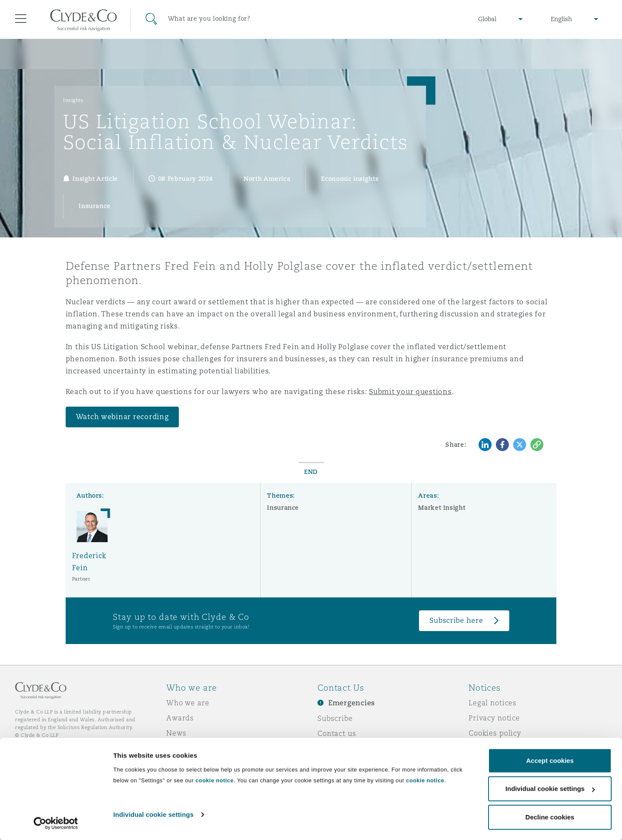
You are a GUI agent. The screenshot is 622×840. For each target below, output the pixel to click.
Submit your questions (410, 392)
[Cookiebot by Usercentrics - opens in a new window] (56, 823)
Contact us (337, 733)
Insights (73, 100)
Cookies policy (495, 733)
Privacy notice (494, 718)
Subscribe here (456, 621)
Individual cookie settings (153, 814)
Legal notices (493, 703)
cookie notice (214, 780)
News (176, 733)
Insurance (283, 508)
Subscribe (335, 718)
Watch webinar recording (122, 417)
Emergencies (352, 703)
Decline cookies (550, 817)
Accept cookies (550, 760)
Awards (180, 718)
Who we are (188, 703)
